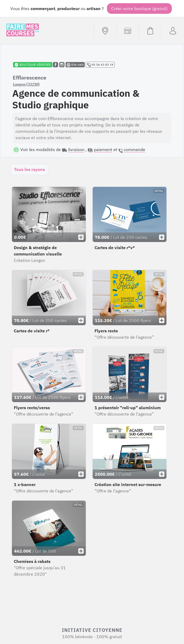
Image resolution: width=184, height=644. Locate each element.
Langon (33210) (26, 84)
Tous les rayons (29, 169)
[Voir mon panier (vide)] (150, 31)
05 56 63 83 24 (100, 65)
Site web (75, 65)
